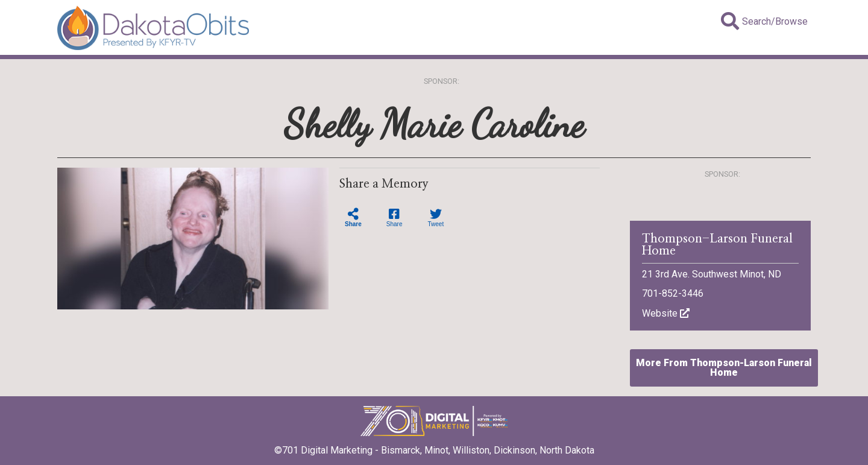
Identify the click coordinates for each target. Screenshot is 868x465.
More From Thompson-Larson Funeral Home (724, 368)
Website (666, 313)
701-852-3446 (673, 293)
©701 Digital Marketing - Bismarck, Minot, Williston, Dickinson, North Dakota (434, 446)
